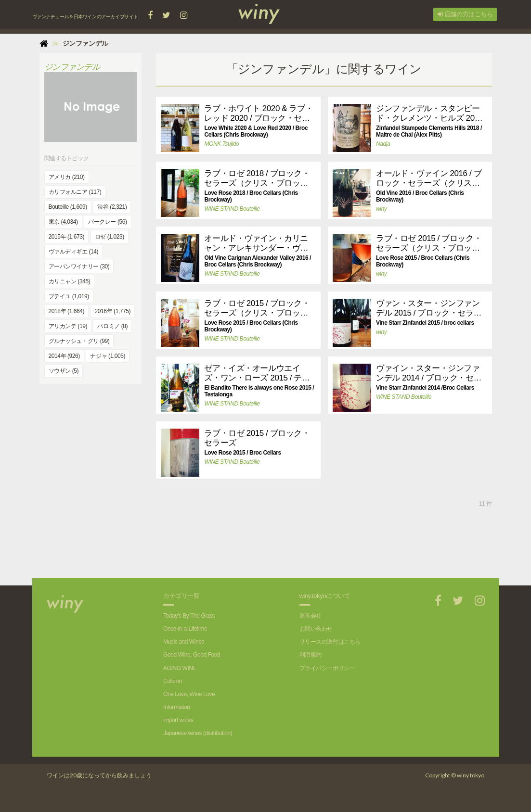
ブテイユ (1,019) (69, 296)
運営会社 (311, 616)
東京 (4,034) (63, 222)
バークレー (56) (107, 222)
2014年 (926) (64, 356)
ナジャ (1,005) (108, 356)
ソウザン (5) (64, 371)
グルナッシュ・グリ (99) (79, 341)
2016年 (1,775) (113, 311)
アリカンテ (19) (68, 326)
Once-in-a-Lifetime (185, 629)
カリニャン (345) (70, 281)
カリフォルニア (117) (75, 192)
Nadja (383, 144)
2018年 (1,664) (67, 311)
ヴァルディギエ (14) (74, 252)
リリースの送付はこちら (330, 642)
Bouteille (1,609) (68, 207)
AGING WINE (180, 668)
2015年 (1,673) (67, 237)
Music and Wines (184, 642)
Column (173, 681)
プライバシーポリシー (327, 668)
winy (381, 209)
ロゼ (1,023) (110, 237)
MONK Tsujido (221, 144)
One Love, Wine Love (189, 694)
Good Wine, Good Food (192, 655)
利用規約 (311, 655)
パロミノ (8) (112, 326)
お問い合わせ (316, 629)
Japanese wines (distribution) (198, 733)
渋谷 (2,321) (112, 207)
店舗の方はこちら (465, 14)
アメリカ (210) (67, 177)
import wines (178, 720)
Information (176, 707)
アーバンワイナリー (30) (79, 266)
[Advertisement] (324, 545)
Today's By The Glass (189, 616)
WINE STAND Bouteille (232, 209)
